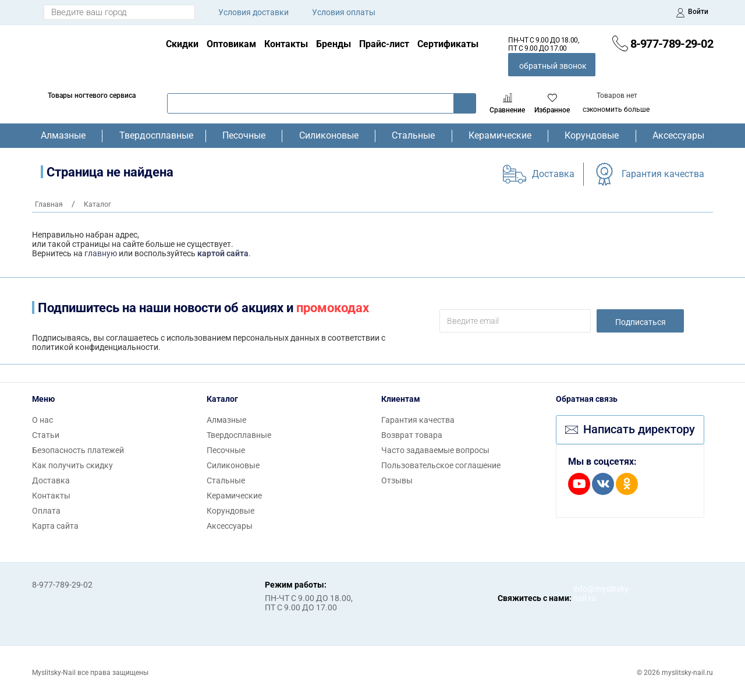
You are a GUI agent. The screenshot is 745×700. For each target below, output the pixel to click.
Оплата (46, 511)
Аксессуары (678, 136)
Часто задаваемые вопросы (435, 450)
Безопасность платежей (78, 450)
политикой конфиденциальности (95, 347)
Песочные (244, 136)
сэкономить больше (616, 109)
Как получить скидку (72, 465)
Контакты (286, 44)
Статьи (46, 435)
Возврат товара (412, 435)
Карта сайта (55, 526)
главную (101, 253)
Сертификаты (448, 44)
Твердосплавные (154, 136)
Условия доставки (253, 12)
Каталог (222, 399)
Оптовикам (231, 44)
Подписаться (641, 322)
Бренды (334, 44)
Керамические (500, 136)
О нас (42, 420)
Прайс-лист (384, 44)
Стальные (413, 136)
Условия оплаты (344, 12)
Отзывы (397, 480)
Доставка (553, 174)
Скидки (182, 44)
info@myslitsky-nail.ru (585, 593)
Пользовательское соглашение (441, 465)
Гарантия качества (663, 174)
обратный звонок (553, 66)
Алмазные (63, 136)
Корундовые (592, 136)
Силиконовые (329, 136)
